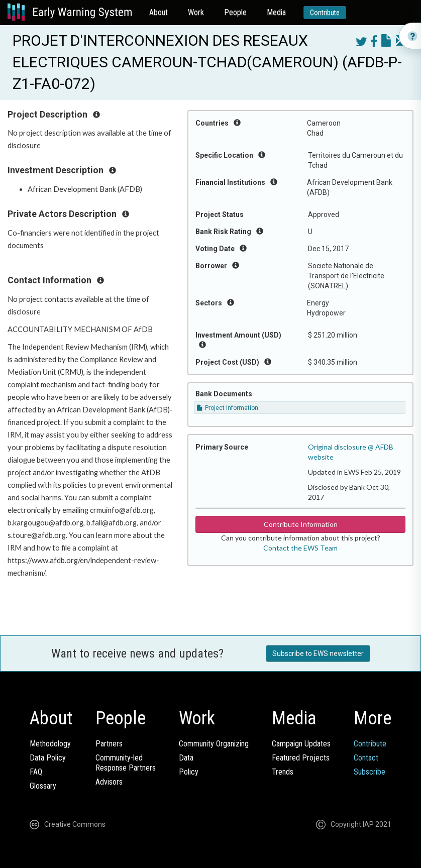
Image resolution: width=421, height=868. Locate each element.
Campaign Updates (301, 744)
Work (196, 12)
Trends (283, 772)
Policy (189, 772)
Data (186, 758)
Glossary (43, 786)
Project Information (228, 408)
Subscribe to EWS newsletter (318, 654)
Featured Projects (301, 758)
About (159, 12)
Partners (109, 744)
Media (276, 12)
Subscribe (370, 772)
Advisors (109, 782)
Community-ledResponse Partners (126, 763)
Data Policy (48, 758)
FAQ (36, 772)
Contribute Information (301, 524)
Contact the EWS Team (300, 548)
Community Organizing (214, 744)
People (235, 12)
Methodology (50, 744)
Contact (366, 758)
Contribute (325, 13)
